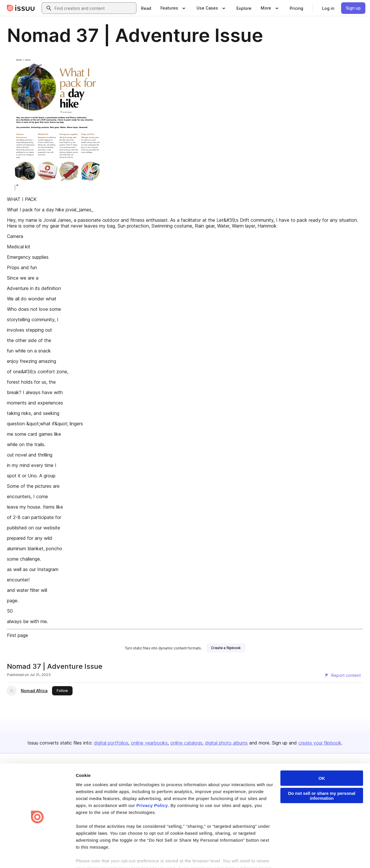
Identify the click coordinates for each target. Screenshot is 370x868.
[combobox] (94, 8)
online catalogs (186, 743)
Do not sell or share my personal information (322, 775)
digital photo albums (226, 743)
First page (17, 635)
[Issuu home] (21, 8)
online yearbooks (149, 743)
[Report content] (343, 675)
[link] (146, 8)
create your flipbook (320, 743)
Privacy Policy (152, 785)
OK (322, 758)
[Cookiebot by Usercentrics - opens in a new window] (37, 857)
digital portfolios (111, 743)
